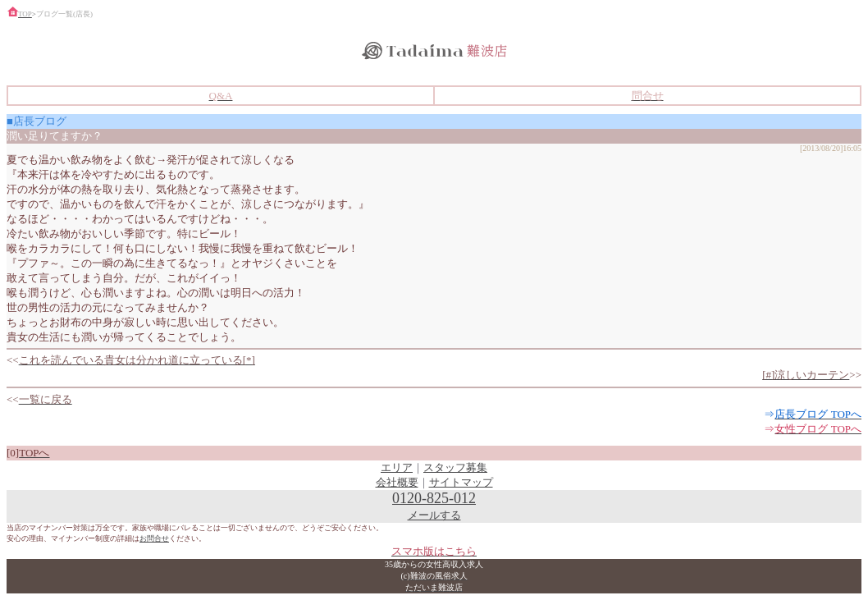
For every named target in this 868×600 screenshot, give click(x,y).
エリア (397, 467)
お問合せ (154, 538)
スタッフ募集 (455, 467)
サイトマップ (461, 482)
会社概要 (397, 482)
